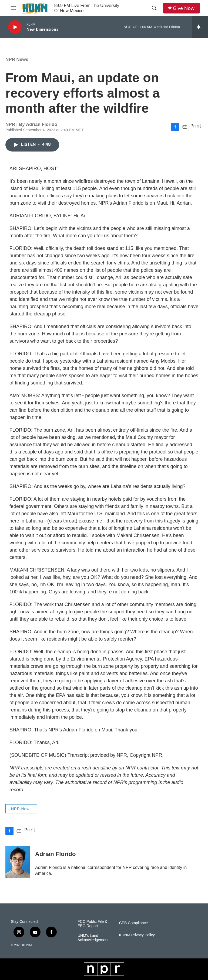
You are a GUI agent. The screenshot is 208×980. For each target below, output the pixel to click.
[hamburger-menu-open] (13, 8)
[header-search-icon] (154, 8)
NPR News (17, 59)
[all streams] (200, 27)
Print (196, 126)
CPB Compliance (134, 923)
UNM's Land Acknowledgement (93, 938)
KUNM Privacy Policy (137, 935)
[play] (15, 27)
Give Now (184, 8)
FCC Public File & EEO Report (92, 924)
